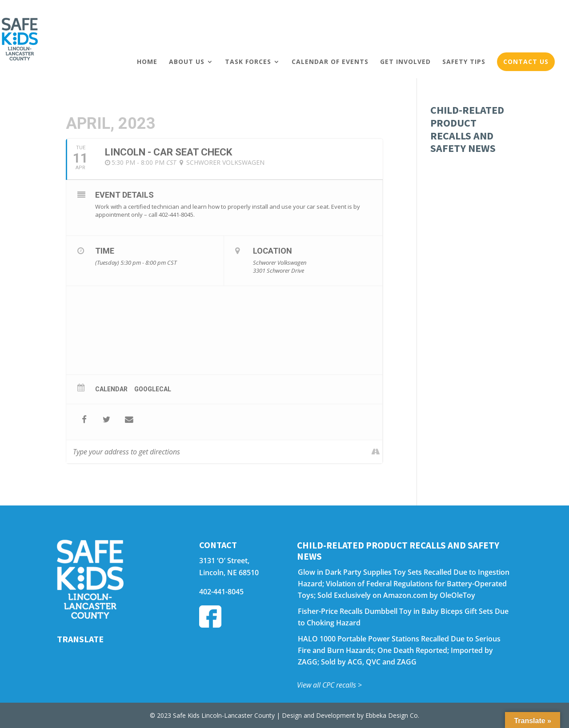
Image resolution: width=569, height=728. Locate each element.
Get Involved (405, 62)
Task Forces (248, 62)
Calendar (111, 389)
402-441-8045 (221, 592)
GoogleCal (153, 389)
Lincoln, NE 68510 (229, 573)
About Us (187, 62)
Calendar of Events (330, 62)
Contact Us (526, 62)
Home (147, 62)
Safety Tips (464, 62)
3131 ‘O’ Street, (224, 561)
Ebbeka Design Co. (392, 715)
